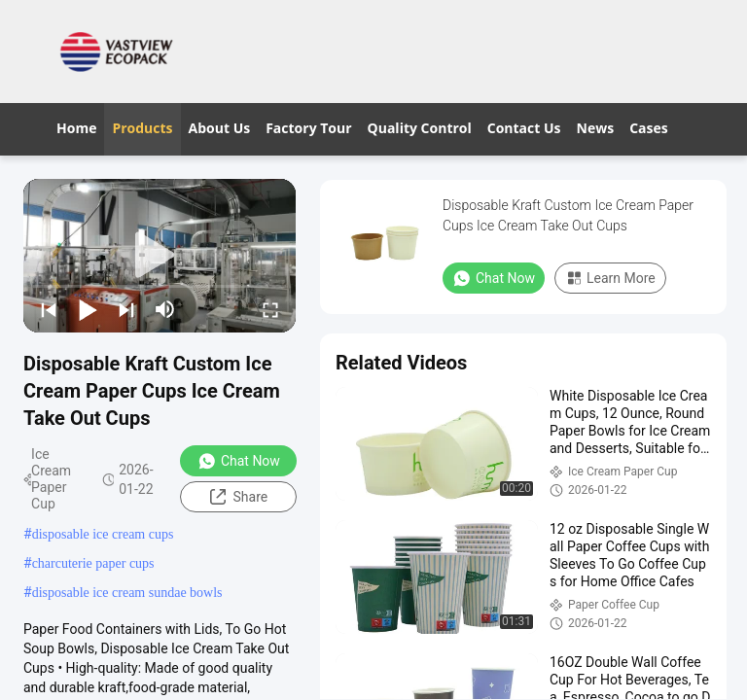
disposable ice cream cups (103, 534)
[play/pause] (88, 309)
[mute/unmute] (165, 309)
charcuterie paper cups (93, 563)
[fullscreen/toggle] (270, 309)
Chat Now (239, 461)
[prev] (49, 309)
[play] (160, 256)
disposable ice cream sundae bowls (127, 593)
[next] (126, 309)
